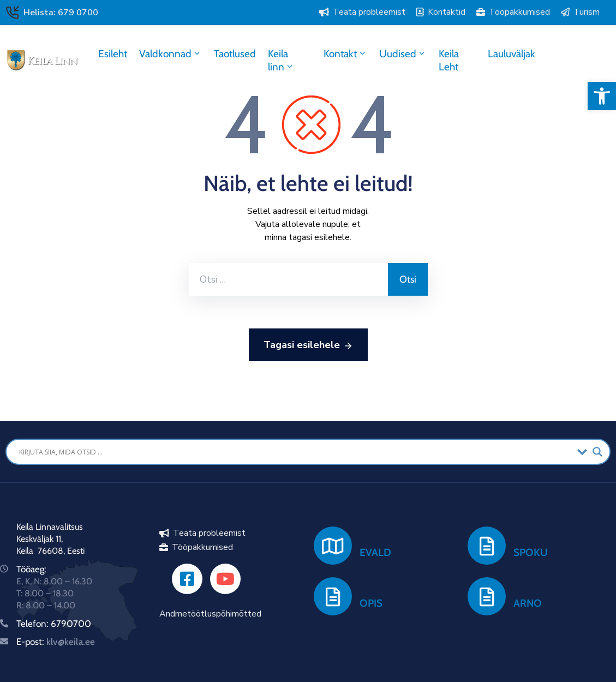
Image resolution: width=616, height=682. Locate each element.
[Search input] (295, 452)
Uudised (403, 54)
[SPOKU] (487, 546)
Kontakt (345, 54)
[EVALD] (333, 546)
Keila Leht (449, 60)
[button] (602, 96)
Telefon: (34, 624)
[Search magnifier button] (597, 452)
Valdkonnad (171, 54)
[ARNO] (487, 596)
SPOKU (531, 552)
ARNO (528, 603)
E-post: (56, 642)
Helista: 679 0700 (61, 13)
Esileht (113, 54)
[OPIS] (333, 596)
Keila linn (281, 60)
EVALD (375, 552)
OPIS (371, 603)
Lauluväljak (512, 54)
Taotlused (235, 54)
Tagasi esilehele (308, 345)
